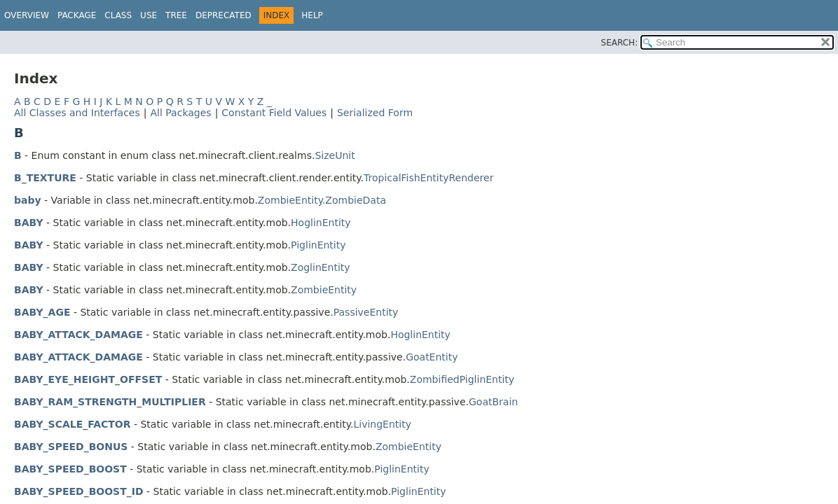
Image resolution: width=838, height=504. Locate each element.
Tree (176, 15)
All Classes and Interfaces (77, 113)
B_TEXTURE (45, 178)
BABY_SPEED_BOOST (70, 469)
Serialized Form (375, 113)
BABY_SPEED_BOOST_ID (79, 491)
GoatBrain (493, 402)
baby (28, 200)
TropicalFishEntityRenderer (428, 178)
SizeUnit (335, 155)
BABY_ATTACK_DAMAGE (78, 335)
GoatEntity (432, 357)
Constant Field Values (274, 113)
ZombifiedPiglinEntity (462, 379)
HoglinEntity (321, 223)
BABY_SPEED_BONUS (71, 447)
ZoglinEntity (321, 267)
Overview (27, 15)
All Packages (180, 113)
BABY (29, 223)
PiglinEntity (318, 245)
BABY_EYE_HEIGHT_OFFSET (88, 379)
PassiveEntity (366, 312)
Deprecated (224, 15)
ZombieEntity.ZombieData (322, 200)
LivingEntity (383, 424)
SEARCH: (620, 43)
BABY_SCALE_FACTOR (73, 424)
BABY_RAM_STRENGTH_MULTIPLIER (110, 402)
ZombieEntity (324, 290)
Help (312, 15)
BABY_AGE (42, 312)
